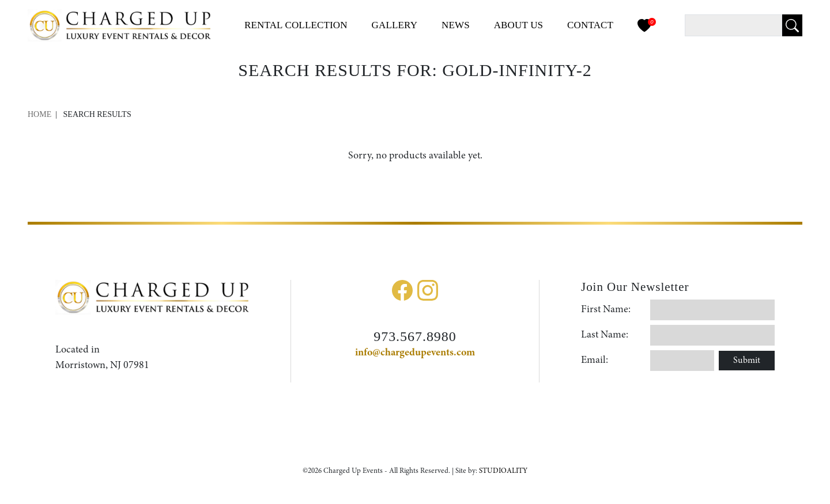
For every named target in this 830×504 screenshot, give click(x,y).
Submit (747, 361)
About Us (519, 25)
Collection (296, 25)
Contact (590, 25)
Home (39, 114)
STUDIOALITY (503, 471)
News (456, 25)
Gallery (395, 25)
